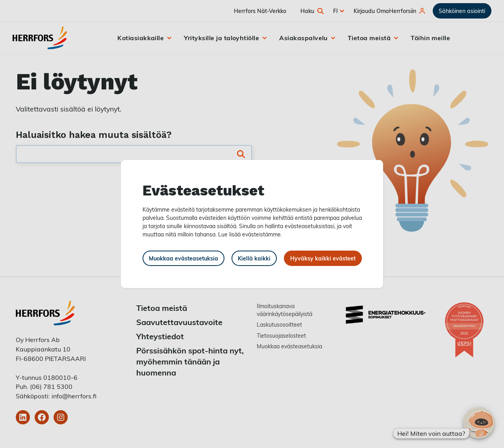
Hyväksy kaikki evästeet (323, 258)
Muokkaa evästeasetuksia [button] (183, 258)
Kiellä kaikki (254, 258)
